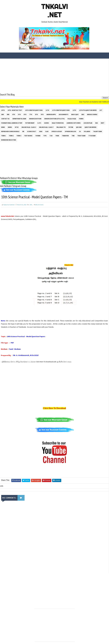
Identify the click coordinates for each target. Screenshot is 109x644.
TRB (73, 135)
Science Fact (32, 131)
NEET (103, 123)
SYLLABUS (87, 131)
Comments (39, 205)
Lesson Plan (88, 123)
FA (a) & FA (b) (72, 118)
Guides (46, 123)
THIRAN (38, 135)
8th (36, 114)
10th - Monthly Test (15, 110)
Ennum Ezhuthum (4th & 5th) (54, 118)
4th (14, 114)
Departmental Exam (19, 118)
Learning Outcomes (74, 123)
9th (42, 114)
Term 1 (4, 135)
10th (3, 110)
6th (25, 114)
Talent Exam (98, 131)
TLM (51, 135)
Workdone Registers (9, 140)
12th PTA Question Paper (88, 110)
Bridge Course (92, 114)
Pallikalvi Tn (61, 127)
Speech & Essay (57, 131)
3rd (8, 114)
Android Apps (51, 114)
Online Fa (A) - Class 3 (29, 127)
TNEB (57, 135)
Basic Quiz (75, 114)
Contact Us (5, 118)
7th (31, 114)
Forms (81, 118)
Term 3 (19, 135)
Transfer (65, 135)
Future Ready (30, 123)
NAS (97, 123)
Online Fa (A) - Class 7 (46, 127)
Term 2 (11, 135)
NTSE (17, 127)
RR (23, 131)
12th (74, 110)
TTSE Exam (92, 135)
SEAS (41, 131)
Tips (45, 135)
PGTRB (71, 127)
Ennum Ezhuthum (35, 118)
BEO (83, 114)
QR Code (79, 127)
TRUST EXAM (81, 135)
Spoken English (70, 131)
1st (101, 110)
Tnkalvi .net (54, 11)
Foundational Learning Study (12, 123)
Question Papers (90, 127)
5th (19, 114)
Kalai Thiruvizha (58, 123)
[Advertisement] (54, 76)
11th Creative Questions (61, 110)
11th (47, 110)
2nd (2, 114)
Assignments (64, 114)
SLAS (47, 131)
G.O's (39, 123)
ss (80, 131)
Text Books (28, 135)
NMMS (10, 127)
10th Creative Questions (34, 110)
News (3, 127)
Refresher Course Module (10, 131)
